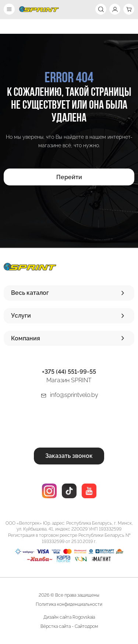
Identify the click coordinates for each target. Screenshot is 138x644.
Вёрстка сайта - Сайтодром (69, 626)
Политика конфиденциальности (69, 604)
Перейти (69, 177)
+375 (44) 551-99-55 (69, 372)
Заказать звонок (69, 456)
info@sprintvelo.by (74, 395)
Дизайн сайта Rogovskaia (69, 617)
